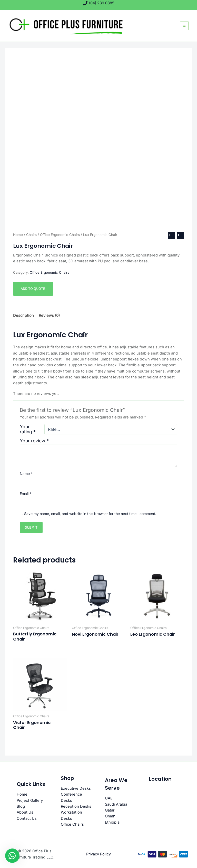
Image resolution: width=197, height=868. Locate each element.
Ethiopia (112, 822)
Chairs (31, 235)
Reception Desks (76, 806)
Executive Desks (76, 788)
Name (26, 474)
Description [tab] (23, 316)
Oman (110, 816)
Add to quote (33, 289)
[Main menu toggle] (184, 26)
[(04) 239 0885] (99, 3)
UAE (109, 798)
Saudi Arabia (116, 804)
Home (18, 235)
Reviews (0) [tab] (49, 316)
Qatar (110, 810)
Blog (21, 806)
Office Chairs (72, 824)
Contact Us (27, 818)
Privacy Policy (98, 854)
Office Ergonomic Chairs (60, 235)
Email (26, 494)
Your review (34, 441)
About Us (25, 812)
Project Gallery (30, 800)
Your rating (28, 429)
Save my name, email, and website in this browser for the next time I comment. (90, 514)
